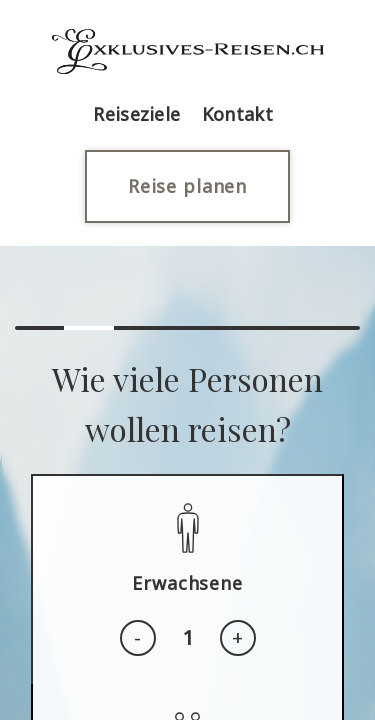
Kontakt (237, 114)
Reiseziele (136, 114)
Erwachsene (187, 583)
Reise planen (187, 186)
